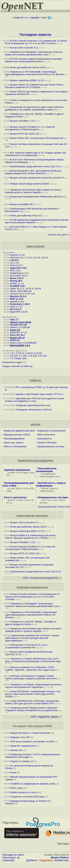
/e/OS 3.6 (15, 340)
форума (39, 726)
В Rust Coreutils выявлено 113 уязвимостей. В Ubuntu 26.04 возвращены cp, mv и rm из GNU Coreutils (36, 42)
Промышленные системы (51, 446)
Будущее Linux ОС (20, 737)
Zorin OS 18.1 (17, 335)
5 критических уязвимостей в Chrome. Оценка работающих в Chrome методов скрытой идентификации (32, 638)
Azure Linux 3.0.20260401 (23, 343)
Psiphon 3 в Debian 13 (22, 761)
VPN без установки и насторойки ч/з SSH (32, 742)
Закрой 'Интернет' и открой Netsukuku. (31, 733)
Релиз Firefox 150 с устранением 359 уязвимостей (36, 138)
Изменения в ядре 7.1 (14, 362)
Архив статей (64, 507)
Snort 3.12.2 (16, 265)
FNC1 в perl (16, 788)
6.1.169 (23, 356)
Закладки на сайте (13, 855)
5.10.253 (43, 356)
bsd (56, 500)
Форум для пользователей (51, 431)
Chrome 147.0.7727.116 (22, 294)
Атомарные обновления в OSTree (34, 410)
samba (20, 500)
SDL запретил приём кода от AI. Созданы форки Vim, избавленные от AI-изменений (36, 154)
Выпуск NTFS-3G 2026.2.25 (24, 134)
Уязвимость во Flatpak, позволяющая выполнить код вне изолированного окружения (34, 686)
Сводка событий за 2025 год (17, 366)
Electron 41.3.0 (18, 296)
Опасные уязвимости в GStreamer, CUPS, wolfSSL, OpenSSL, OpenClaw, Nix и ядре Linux (30, 669)
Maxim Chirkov (60, 857)
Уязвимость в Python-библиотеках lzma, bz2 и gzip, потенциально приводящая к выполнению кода (33, 660)
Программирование (14, 439)
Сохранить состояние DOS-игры (27, 797)
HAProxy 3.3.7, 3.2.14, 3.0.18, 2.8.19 (29, 258)
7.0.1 (12, 353)
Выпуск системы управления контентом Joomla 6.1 (37, 178)
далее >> (66, 235)
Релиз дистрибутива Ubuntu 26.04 (28, 67)
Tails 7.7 (14, 320)
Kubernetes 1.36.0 (20, 304)
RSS (25, 578)
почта (9, 503)
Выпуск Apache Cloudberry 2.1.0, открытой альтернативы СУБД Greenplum (30, 128)
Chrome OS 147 (18, 325)
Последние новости (35, 35)
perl (13, 488)
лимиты (54, 488)
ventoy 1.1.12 (17, 283)
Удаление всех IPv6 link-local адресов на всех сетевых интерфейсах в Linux (34, 400)
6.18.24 (29, 353)
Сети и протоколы (15, 497)
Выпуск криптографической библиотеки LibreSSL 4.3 (38, 197)
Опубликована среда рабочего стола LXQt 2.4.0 (35, 166)
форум (35, 18)
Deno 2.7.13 (16, 307)
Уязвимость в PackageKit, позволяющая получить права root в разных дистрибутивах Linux (34, 53)
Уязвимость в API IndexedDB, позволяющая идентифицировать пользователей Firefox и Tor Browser (35, 73)
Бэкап (13, 773)
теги (43, 18)
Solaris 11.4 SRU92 (20, 327)
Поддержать (46, 860)
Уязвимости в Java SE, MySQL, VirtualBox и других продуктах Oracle (31, 623)
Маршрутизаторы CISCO (17, 435)
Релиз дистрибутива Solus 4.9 (26, 216)
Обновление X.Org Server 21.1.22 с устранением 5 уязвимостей (26, 646)
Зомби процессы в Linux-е (24, 792)
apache (11, 500)
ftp (32, 500)
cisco (44, 500)
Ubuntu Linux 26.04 (20, 322)
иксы (58, 476)
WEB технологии (46, 435)
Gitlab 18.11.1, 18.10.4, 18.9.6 (25, 289)
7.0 (11, 358)
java (27, 488)
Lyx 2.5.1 (14, 263)
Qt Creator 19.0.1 (19, 276)
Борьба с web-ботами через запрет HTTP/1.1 (40, 394)
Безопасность (45, 439)
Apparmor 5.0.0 (18, 268)
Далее (56, 717)
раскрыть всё (54, 235)
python (20, 488)
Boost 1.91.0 (17, 278)
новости (18, 18)
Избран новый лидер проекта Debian (30, 184)
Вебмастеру (62, 860)
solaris (62, 500)
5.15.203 (32, 356)
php (32, 488)
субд (8, 491)
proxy (27, 500)
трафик (11, 472)
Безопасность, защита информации (51, 484)
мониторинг (23, 472)
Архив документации (47, 507)
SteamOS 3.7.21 (18, 332)
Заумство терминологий (23, 746)
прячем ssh (16, 750)
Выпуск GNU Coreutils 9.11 (24, 48)
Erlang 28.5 (16, 281)
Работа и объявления (15, 446)
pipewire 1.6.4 (17, 301)
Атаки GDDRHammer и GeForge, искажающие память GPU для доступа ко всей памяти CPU (32, 702)
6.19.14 (20, 353)
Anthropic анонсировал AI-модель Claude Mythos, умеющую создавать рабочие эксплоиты (31, 677)
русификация (48, 474)
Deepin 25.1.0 (17, 338)
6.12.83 (38, 353)
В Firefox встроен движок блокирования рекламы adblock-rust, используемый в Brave (34, 60)
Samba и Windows (47, 443)
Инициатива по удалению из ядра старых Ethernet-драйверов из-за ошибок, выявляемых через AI (34, 108)
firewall (45, 488)
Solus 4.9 (15, 330)
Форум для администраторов (19, 431)
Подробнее (44, 717)
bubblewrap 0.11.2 (19, 273)
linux (50, 500)
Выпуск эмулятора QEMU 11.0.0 (27, 80)
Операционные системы (53, 497)
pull (24, 358)
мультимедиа (47, 476)
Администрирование (17, 470)
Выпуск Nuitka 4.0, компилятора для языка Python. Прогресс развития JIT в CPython (34, 86)
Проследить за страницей (11, 859)
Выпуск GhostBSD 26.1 (22, 204)
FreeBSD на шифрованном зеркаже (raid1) (33, 784)
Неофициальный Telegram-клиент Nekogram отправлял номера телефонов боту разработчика (32, 709)
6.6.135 (14, 356)
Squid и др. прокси (13, 443)
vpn (8, 475)
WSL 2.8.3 (15, 270)
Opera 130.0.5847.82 (21, 291)
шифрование (47, 491)
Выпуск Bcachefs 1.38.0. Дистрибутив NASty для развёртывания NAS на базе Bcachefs (33, 172)
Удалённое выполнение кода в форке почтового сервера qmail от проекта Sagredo (33, 191)
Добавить (32, 860)
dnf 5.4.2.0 (15, 309)
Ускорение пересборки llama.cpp (33, 405)
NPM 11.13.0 (17, 299)
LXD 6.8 (14, 260)
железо (43, 503)
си (9, 488)
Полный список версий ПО (46, 578)
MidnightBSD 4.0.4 (20, 345)
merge (18, 358)
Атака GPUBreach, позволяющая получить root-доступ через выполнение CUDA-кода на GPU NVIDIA (33, 694)
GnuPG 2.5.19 (17, 255)
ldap (32, 472)
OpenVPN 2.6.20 (19, 312)
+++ (27, 18)
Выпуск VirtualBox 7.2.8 (22, 121)
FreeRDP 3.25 (17, 286)
